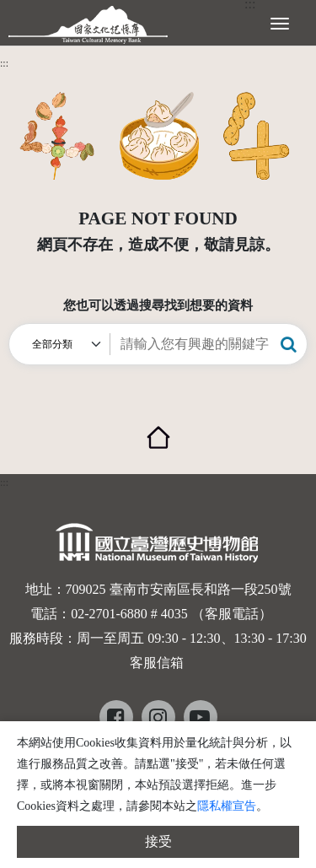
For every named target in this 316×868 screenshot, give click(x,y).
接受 (158, 841)
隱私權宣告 (227, 806)
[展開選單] (280, 22)
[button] (289, 344)
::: (4, 63)
